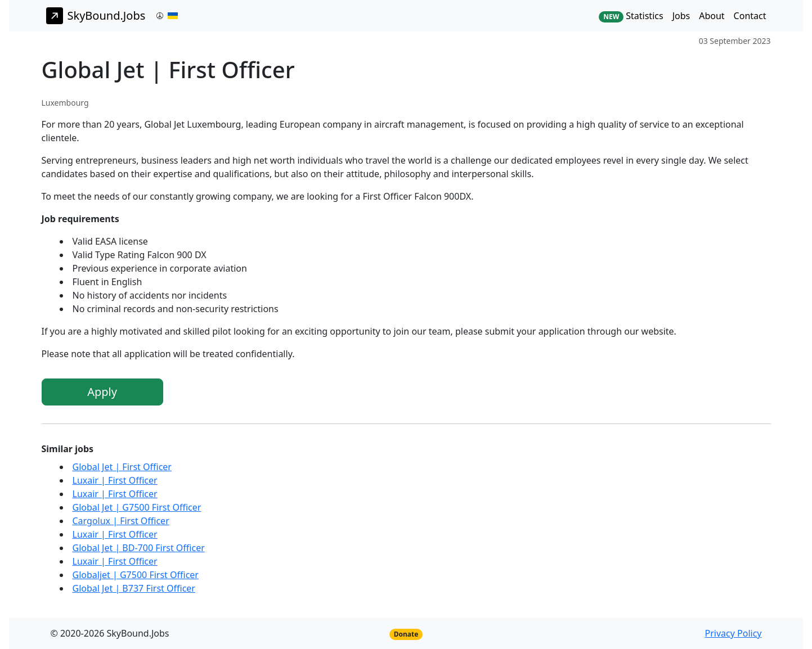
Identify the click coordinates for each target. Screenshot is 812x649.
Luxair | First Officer (115, 480)
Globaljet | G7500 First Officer (136, 575)
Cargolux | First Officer (121, 521)
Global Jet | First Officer (122, 467)
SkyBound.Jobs (96, 16)
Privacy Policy (734, 633)
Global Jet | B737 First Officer (134, 588)
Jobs (681, 16)
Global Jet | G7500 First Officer (137, 507)
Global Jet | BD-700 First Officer (139, 548)
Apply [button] (102, 392)
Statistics (631, 16)
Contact (750, 16)
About (712, 16)
